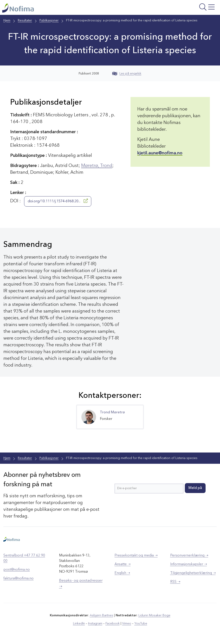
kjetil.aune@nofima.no (160, 153)
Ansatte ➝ (123, 564)
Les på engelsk (127, 74)
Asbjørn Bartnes (101, 615)
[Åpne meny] (180, 9)
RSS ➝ (175, 582)
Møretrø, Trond (97, 166)
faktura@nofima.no (18, 579)
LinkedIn (79, 624)
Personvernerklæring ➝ (189, 556)
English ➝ (122, 573)
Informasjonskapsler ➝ (189, 564)
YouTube (141, 624)
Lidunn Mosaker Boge (154, 615)
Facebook (113, 624)
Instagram (95, 624)
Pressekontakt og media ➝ (136, 556)
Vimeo (127, 624)
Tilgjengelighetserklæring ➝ (193, 573)
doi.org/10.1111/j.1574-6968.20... (58, 201)
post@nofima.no (17, 570)
